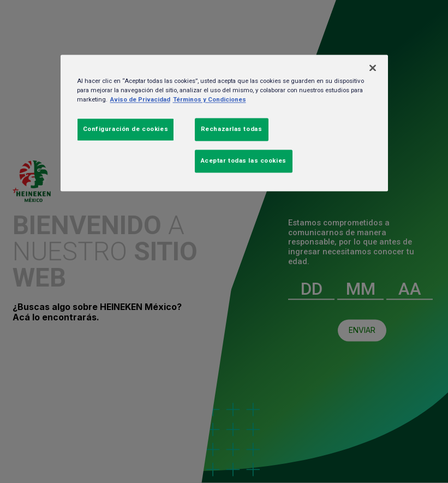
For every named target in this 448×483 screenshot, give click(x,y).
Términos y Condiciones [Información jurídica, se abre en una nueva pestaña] (210, 99)
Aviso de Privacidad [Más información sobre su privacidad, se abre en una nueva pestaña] (140, 99)
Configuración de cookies (126, 129)
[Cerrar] (373, 68)
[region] (224, 123)
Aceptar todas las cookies (244, 160)
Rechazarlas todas (232, 129)
